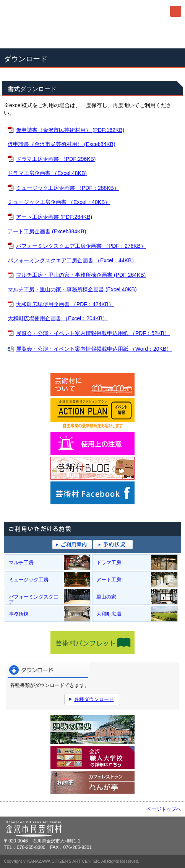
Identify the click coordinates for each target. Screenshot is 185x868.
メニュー (176, 11)
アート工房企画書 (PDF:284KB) (54, 217)
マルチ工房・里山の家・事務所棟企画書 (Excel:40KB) (72, 289)
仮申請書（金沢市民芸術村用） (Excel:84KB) (62, 144)
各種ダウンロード (94, 699)
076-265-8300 (92, 35)
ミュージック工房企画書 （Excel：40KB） (59, 202)
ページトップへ (164, 809)
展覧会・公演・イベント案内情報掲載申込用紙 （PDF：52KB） (93, 333)
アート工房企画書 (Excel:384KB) (47, 231)
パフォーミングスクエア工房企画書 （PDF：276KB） (81, 246)
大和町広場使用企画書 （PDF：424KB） (65, 304)
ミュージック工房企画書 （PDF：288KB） (68, 188)
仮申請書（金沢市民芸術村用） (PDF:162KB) (70, 130)
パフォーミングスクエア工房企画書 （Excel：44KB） (72, 260)
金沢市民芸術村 (46, 11)
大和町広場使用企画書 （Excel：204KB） (58, 318)
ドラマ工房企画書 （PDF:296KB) (56, 159)
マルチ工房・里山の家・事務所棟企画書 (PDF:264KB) (81, 275)
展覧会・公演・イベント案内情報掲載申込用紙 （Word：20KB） (94, 349)
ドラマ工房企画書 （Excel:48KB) (47, 173)
